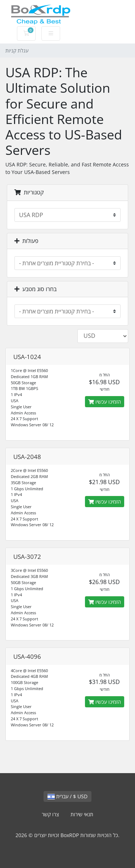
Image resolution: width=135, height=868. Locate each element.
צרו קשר (50, 814)
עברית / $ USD (67, 796)
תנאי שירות (82, 814)
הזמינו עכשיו (105, 402)
